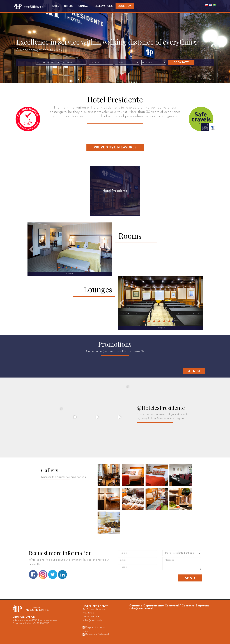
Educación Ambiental (96, 635)
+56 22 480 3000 (92, 617)
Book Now (125, 6)
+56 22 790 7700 (41, 623)
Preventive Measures (115, 148)
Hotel (55, 6)
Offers (69, 6)
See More (194, 371)
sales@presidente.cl (93, 620)
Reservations (104, 6)
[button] (32, 249)
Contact (84, 6)
